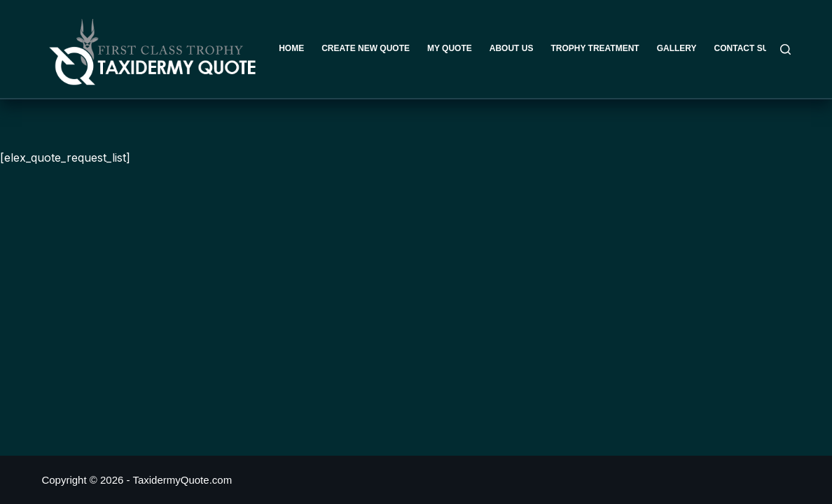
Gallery (677, 48)
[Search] (785, 49)
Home (291, 48)
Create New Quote (366, 48)
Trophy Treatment (595, 48)
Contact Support (756, 48)
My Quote (450, 48)
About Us (512, 48)
